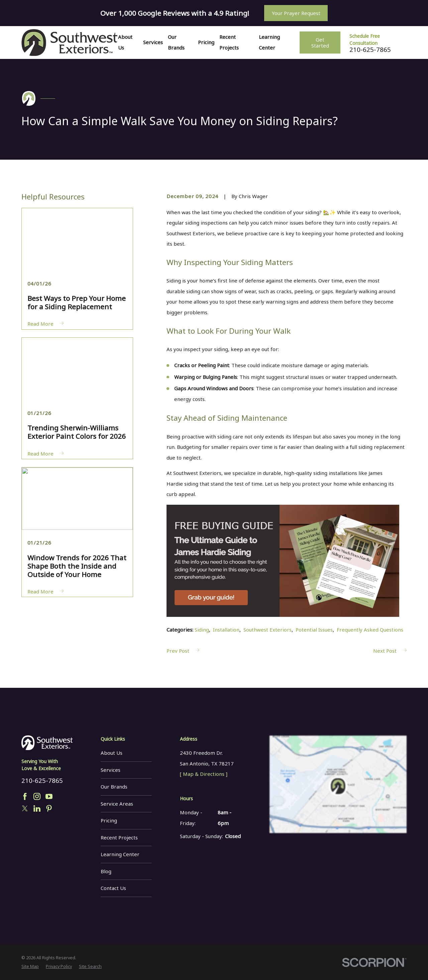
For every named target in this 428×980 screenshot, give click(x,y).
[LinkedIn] (37, 808)
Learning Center (120, 854)
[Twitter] (25, 808)
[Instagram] (37, 796)
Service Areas (117, 804)
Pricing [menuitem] (206, 42)
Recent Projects (119, 837)
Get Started (320, 43)
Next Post (390, 651)
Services (111, 770)
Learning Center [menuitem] (269, 42)
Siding (202, 630)
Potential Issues (314, 630)
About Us (112, 753)
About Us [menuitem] (125, 42)
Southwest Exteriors (267, 630)
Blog (106, 871)
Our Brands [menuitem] (176, 42)
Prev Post (183, 651)
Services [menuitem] (153, 42)
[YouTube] (49, 796)
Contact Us (113, 888)
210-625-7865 (370, 50)
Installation (226, 630)
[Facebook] (25, 796)
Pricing (109, 820)
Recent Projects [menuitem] (229, 42)
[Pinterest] (49, 808)
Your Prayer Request (296, 13)
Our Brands (114, 787)
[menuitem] (30, 967)
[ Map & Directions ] (204, 774)
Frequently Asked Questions (370, 630)
